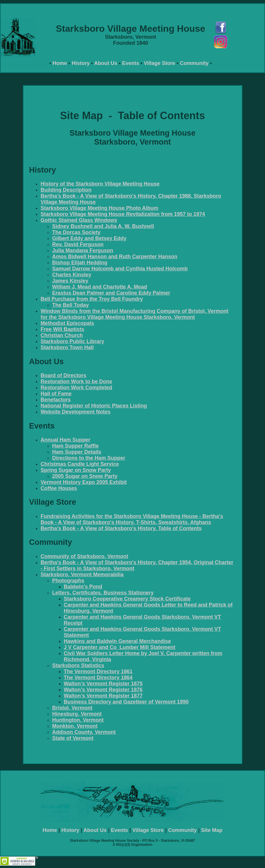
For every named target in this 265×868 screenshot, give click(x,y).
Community (194, 63)
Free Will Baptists (63, 329)
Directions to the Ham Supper (89, 458)
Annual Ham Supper (66, 440)
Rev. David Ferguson (78, 244)
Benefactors (56, 400)
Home (60, 63)
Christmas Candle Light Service (80, 464)
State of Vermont (73, 738)
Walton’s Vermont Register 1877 (103, 696)
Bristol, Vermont (72, 708)
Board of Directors (64, 375)
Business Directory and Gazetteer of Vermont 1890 (126, 702)
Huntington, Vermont (78, 720)
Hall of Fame (56, 394)
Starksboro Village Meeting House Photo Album (100, 208)
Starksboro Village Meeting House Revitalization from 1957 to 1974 (123, 214)
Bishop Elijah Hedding (80, 263)
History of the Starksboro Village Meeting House (100, 184)
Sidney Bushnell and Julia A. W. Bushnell (103, 226)
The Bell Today (71, 305)
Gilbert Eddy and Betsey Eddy (89, 238)
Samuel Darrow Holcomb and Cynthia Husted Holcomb (120, 269)
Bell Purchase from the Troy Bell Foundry (92, 299)
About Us (106, 63)
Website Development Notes (76, 412)
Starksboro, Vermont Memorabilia (82, 575)
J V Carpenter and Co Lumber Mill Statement (120, 647)
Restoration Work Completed (77, 388)
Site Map (212, 830)
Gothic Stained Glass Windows (79, 220)
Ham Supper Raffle (76, 446)
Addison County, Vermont (84, 732)
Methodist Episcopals (67, 323)
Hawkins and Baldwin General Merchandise (117, 641)
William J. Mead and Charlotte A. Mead (100, 287)
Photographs (68, 581)
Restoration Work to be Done (77, 381)
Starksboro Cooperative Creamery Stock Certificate (127, 599)
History (81, 63)
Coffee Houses (59, 488)
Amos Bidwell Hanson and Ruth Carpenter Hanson (115, 257)
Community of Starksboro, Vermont (85, 556)
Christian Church (62, 335)
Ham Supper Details (77, 452)
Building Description (66, 190)
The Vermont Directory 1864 (98, 678)
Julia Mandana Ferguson (83, 250)
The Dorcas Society (76, 232)
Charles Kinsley (72, 275)
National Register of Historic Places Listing (94, 406)
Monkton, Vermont (75, 726)
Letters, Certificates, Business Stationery (103, 593)
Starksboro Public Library (73, 341)
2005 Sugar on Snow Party (85, 476)
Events (130, 63)
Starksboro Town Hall (67, 347)
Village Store (159, 63)
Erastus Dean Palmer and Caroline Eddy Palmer (111, 293)
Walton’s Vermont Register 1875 (103, 684)
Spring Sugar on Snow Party (76, 470)
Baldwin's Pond (83, 587)
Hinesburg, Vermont (77, 714)
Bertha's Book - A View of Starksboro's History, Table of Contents (121, 528)
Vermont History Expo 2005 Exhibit (84, 482)
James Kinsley (70, 281)
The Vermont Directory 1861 (98, 671)
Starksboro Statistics (78, 665)
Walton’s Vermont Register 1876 (103, 690)
